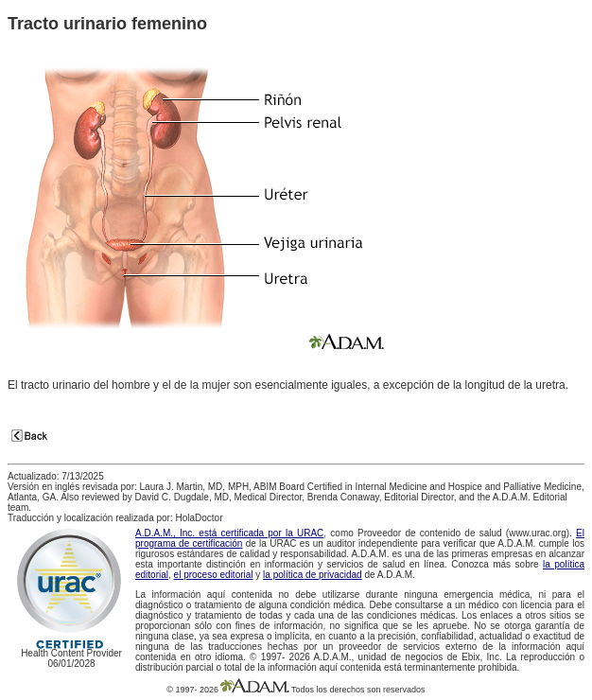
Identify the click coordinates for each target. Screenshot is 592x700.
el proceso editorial (214, 575)
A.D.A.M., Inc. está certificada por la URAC (229, 533)
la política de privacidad (313, 575)
